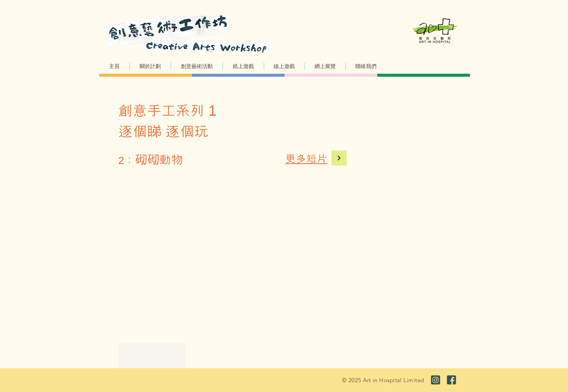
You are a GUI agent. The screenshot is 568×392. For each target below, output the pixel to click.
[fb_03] (451, 380)
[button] (197, 66)
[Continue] (339, 158)
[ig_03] (436, 380)
